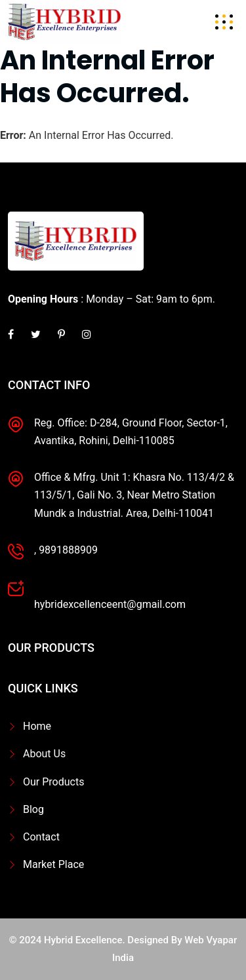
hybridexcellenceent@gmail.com (110, 604)
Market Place (53, 864)
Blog (33, 809)
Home (37, 726)
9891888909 (68, 550)
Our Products (53, 782)
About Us (44, 754)
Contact (41, 837)
